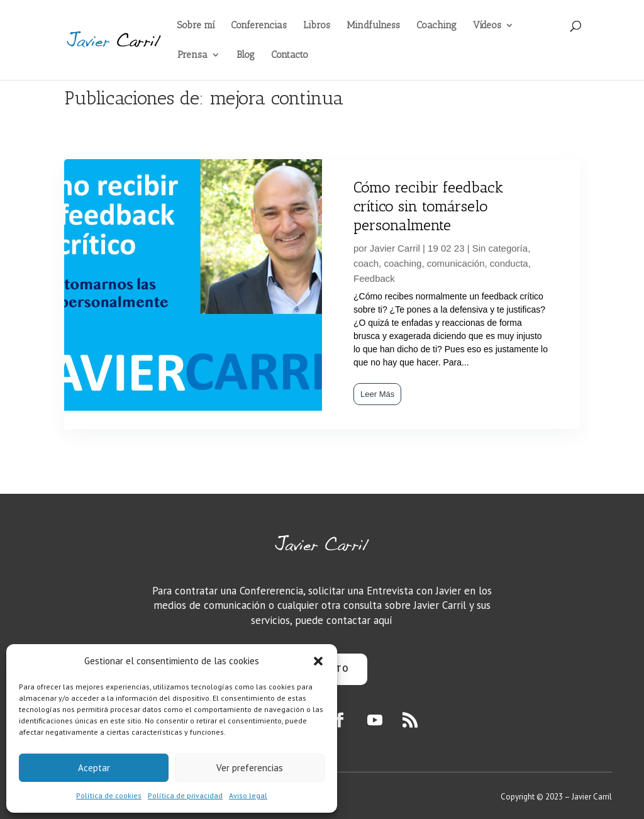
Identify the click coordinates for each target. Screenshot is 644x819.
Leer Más (377, 394)
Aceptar (94, 768)
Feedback (374, 278)
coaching (402, 263)
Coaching (436, 26)
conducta (509, 263)
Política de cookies (109, 795)
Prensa (192, 55)
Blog (246, 55)
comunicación (456, 263)
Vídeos (487, 26)
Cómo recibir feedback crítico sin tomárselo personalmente (429, 206)
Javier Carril (395, 248)
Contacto (290, 55)
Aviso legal (248, 795)
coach (366, 263)
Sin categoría (500, 248)
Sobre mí (196, 26)
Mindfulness (373, 26)
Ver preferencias (250, 768)
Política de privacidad (185, 795)
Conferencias (259, 26)
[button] (318, 661)
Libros (317, 26)
